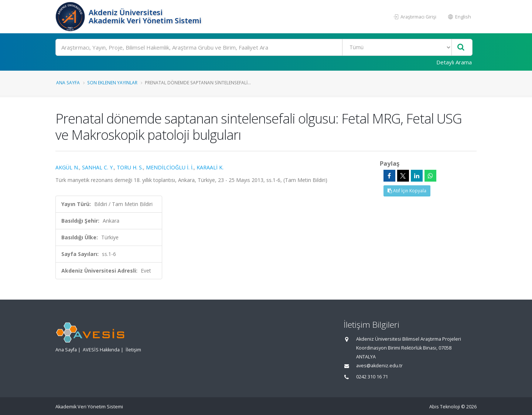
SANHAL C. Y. (98, 167)
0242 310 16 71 (372, 377)
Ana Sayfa (68, 82)
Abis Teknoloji (445, 407)
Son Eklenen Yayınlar (112, 82)
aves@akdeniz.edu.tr (379, 366)
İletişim (133, 350)
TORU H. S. (130, 167)
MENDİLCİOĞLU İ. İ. (170, 167)
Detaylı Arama (454, 62)
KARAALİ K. (210, 167)
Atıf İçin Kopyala (407, 191)
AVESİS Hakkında (101, 350)
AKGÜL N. (67, 167)
